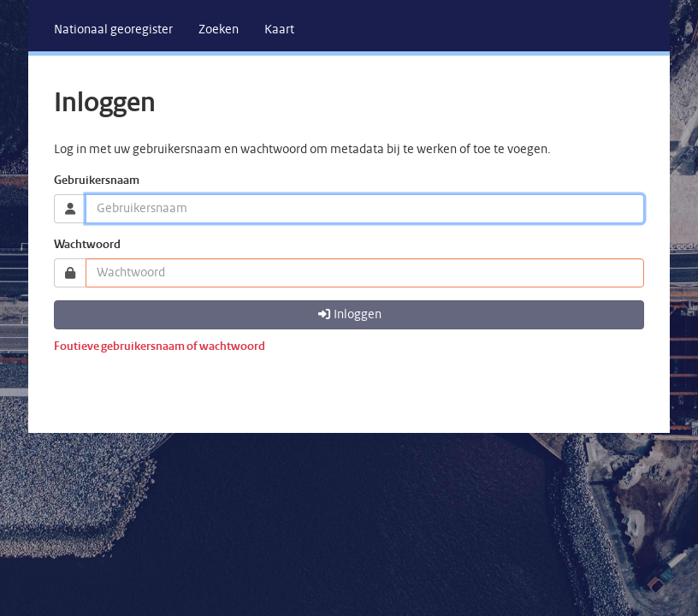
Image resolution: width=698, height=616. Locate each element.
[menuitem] (113, 30)
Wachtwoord (87, 245)
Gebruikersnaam (97, 181)
